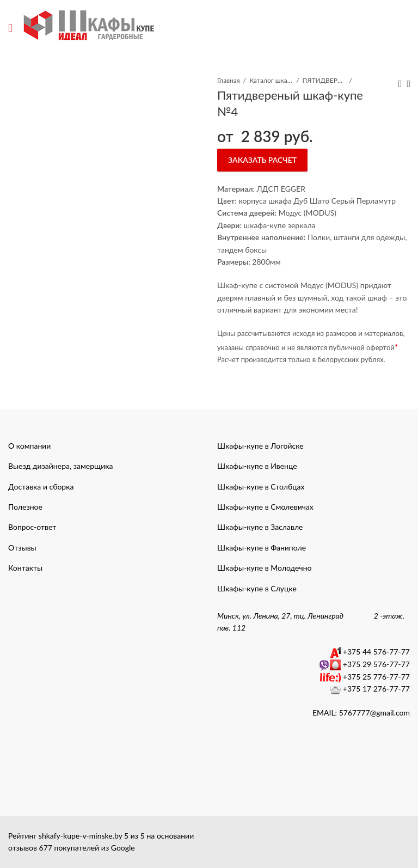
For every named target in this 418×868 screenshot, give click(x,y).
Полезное (25, 507)
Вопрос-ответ (32, 527)
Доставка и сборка (41, 487)
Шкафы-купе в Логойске (260, 446)
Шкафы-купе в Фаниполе (262, 548)
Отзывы (22, 548)
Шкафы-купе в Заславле (260, 527)
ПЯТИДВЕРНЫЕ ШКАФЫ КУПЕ (324, 80)
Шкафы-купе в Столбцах (261, 487)
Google (123, 848)
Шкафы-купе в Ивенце (257, 466)
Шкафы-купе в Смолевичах (265, 507)
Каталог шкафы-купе (271, 80)
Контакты (25, 568)
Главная (229, 80)
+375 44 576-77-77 (376, 652)
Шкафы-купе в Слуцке (257, 588)
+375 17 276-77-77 (376, 689)
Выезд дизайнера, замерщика (60, 466)
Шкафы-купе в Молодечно (265, 568)
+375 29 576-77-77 (376, 664)
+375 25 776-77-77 (376, 677)
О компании (29, 446)
